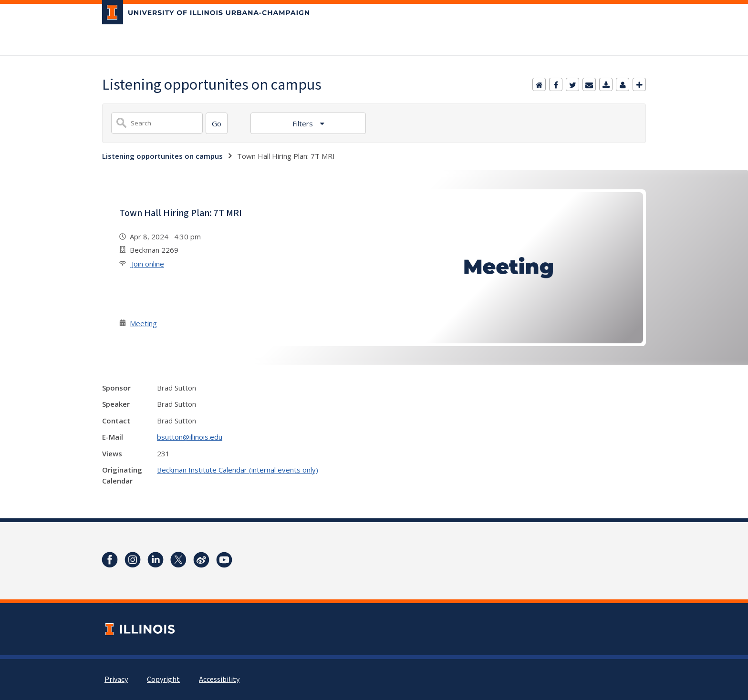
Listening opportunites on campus (162, 156)
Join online (147, 264)
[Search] (217, 123)
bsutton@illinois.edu (190, 437)
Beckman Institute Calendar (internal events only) (238, 470)
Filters (304, 124)
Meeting (143, 323)
